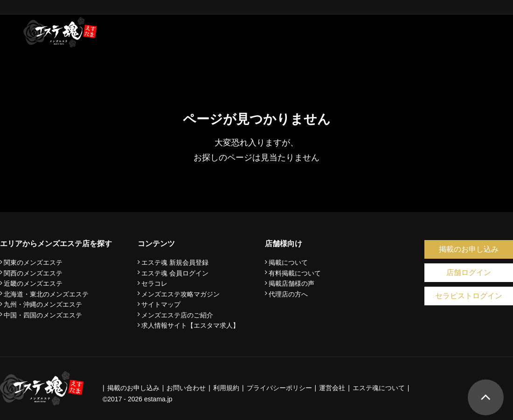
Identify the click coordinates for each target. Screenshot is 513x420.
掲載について (288, 262)
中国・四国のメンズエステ (43, 315)
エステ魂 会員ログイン (175, 273)
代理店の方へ (288, 294)
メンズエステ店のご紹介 (177, 315)
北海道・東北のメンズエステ (46, 294)
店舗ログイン (469, 272)
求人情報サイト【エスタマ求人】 (190, 325)
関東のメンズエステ (33, 262)
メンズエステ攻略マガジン (180, 294)
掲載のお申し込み (469, 249)
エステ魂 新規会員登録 (175, 262)
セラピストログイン (469, 296)
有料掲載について (295, 273)
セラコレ (154, 283)
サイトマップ (161, 304)
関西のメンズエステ (33, 273)
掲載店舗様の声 (291, 283)
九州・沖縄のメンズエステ (43, 304)
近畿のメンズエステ (33, 283)
